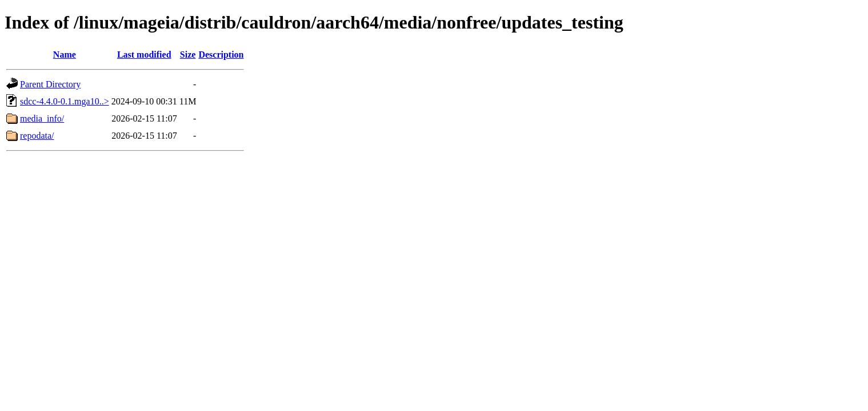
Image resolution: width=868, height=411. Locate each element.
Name (65, 55)
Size (188, 55)
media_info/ (42, 118)
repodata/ (37, 136)
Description (221, 55)
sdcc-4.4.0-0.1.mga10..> (65, 101)
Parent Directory (50, 84)
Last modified (144, 55)
